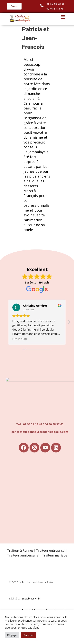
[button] (14, 6)
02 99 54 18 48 (55, 9)
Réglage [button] (12, 635)
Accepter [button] (29, 635)
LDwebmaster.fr (31, 599)
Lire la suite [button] (20, 339)
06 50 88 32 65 (56, 4)
